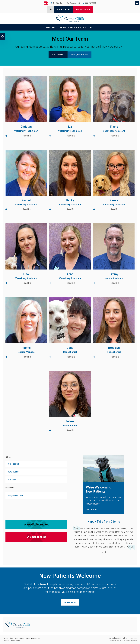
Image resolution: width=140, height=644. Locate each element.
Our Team (10, 488)
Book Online (64, 9)
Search (7, 641)
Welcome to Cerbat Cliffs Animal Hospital (69, 27)
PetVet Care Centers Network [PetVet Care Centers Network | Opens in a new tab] (127, 641)
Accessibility (19, 638)
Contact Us (70, 602)
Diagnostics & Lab (16, 496)
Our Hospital (13, 464)
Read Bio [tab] (27, 136)
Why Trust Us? (14, 472)
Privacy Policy (8, 638)
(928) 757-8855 (90, 3)
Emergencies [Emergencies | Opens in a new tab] (36, 537)
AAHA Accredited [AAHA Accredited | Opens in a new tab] (36, 525)
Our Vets (12, 480)
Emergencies (83, 9)
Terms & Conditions (33, 638)
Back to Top (15, 641)
